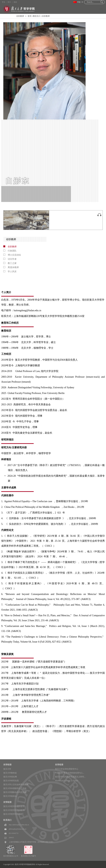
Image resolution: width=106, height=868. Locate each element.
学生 (4, 2)
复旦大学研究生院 (11, 781)
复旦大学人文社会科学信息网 (16, 785)
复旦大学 (7, 769)
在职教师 (20, 16)
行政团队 (10, 251)
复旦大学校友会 (10, 796)
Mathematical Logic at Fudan (66, 781)
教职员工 (37, 16)
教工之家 (10, 263)
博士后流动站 (12, 255)
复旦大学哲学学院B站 (13, 814)
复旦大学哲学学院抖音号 (14, 806)
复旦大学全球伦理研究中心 (67, 769)
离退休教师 (11, 267)
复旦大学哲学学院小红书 (14, 810)
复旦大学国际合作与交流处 (15, 792)
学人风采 (10, 271)
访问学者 (10, 259)
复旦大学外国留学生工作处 (15, 788)
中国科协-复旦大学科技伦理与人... (70, 773)
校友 (15, 2)
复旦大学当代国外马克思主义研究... (70, 777)
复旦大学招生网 (10, 777)
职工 (9, 2)
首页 (30, 16)
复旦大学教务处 (10, 773)
